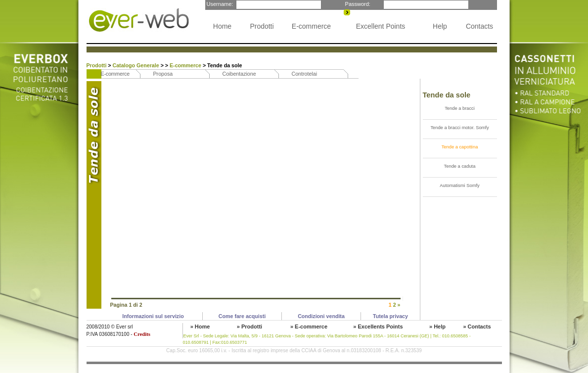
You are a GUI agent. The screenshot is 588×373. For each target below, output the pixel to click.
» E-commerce (309, 326)
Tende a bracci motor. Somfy (459, 128)
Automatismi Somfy (459, 186)
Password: (357, 4)
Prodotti (262, 26)
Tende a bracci (460, 108)
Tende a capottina (460, 147)
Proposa (163, 74)
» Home (200, 326)
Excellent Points (381, 26)
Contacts (479, 26)
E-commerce (311, 26)
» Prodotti (249, 326)
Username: (219, 4)
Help (440, 26)
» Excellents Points (378, 326)
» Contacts (477, 326)
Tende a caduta (460, 166)
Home (222, 26)
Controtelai (305, 74)
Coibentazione (239, 74)
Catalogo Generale (137, 65)
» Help (437, 326)
